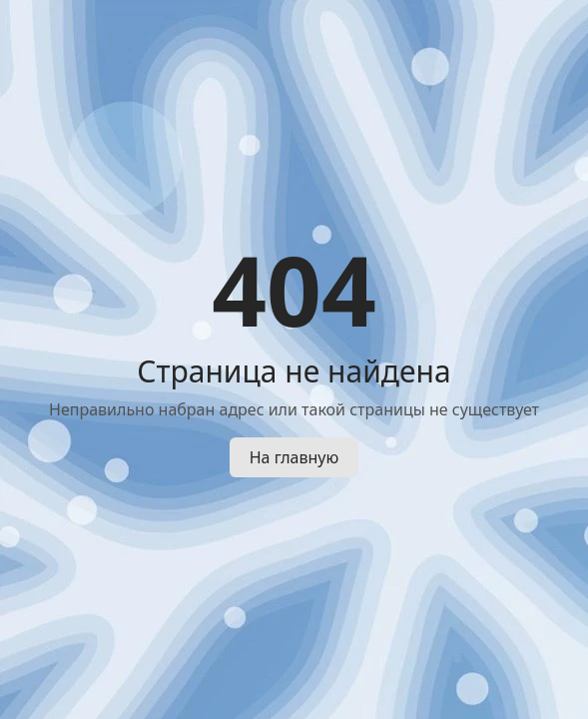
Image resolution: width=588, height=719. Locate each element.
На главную (294, 457)
